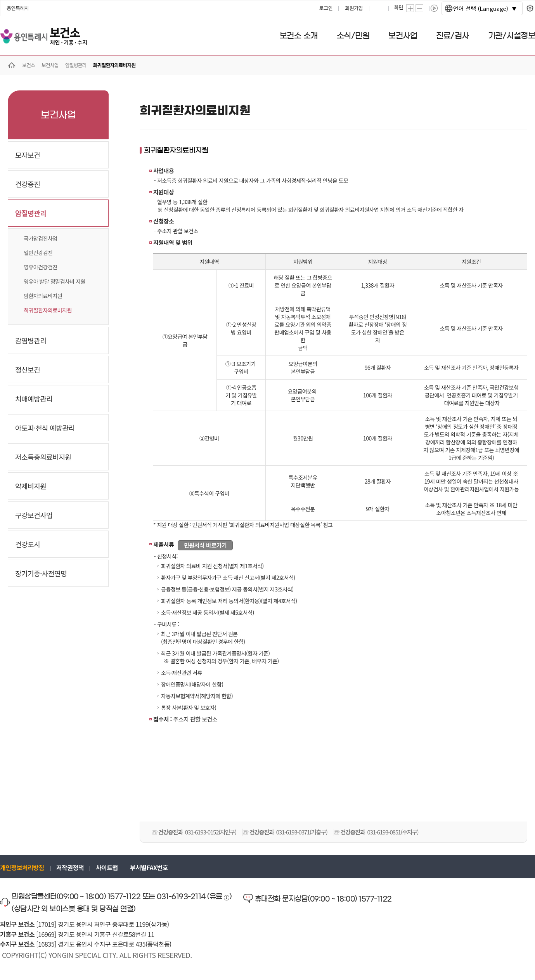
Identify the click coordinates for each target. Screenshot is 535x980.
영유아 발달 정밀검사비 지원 (55, 281)
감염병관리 (31, 340)
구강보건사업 (34, 515)
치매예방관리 (34, 399)
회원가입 (354, 8)
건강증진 (28, 184)
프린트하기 (379, 8)
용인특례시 (18, 8)
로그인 (326, 8)
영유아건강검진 (41, 267)
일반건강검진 (38, 253)
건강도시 (28, 544)
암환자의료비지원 (43, 296)
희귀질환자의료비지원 (48, 310)
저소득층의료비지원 (43, 457)
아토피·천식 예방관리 (45, 428)
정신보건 (28, 369)
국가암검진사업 (41, 238)
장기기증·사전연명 (41, 573)
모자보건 (28, 155)
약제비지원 (31, 486)
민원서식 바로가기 (205, 545)
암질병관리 (31, 213)
